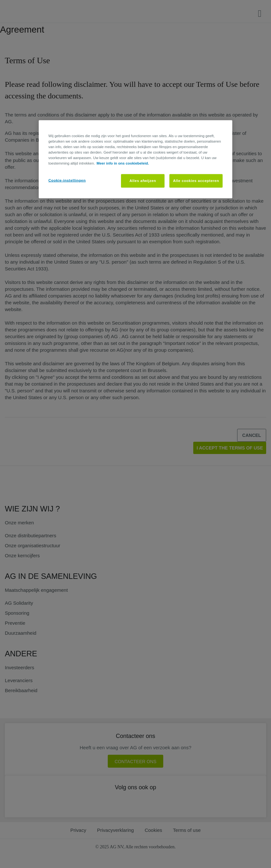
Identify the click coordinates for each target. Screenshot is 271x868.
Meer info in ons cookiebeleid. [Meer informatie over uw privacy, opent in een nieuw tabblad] (123, 163)
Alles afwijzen (143, 180)
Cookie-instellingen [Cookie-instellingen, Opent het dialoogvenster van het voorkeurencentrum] (67, 180)
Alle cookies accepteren (196, 180)
